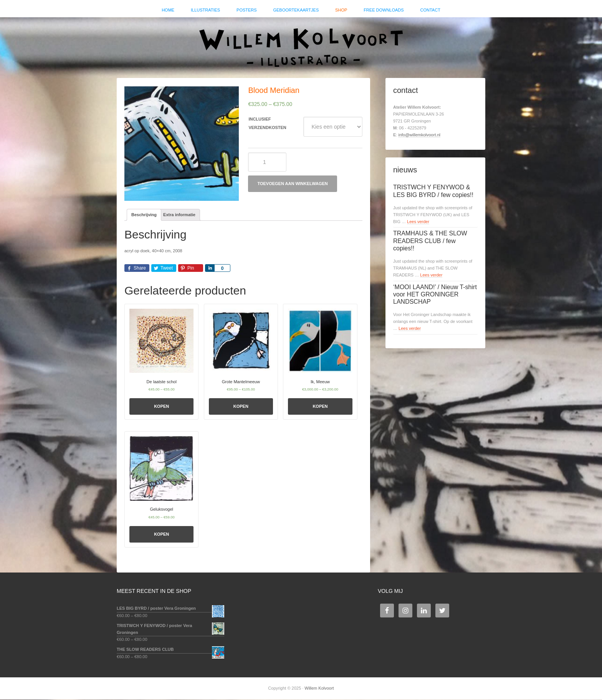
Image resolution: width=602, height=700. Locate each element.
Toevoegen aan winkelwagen (292, 184)
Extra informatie (179, 215)
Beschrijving (144, 215)
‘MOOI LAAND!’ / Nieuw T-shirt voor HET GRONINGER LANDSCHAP (435, 295)
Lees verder (418, 222)
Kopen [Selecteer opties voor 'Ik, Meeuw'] (320, 407)
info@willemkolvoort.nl (419, 135)
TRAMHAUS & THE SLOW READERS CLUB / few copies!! (430, 241)
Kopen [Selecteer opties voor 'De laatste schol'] (161, 407)
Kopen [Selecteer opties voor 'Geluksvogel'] (161, 535)
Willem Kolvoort (301, 44)
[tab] (144, 216)
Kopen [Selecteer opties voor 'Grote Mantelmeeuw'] (241, 407)
